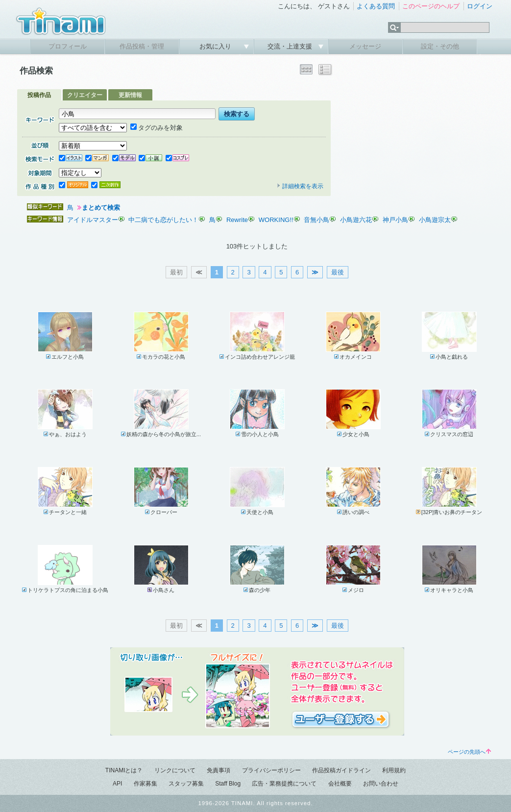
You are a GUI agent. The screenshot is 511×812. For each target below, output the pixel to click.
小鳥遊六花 (356, 220)
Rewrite (237, 220)
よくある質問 (376, 6)
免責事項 (219, 770)
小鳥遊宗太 (435, 220)
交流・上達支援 (291, 46)
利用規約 (394, 770)
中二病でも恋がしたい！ (163, 220)
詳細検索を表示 (300, 186)
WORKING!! (276, 220)
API (117, 784)
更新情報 (130, 95)
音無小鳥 (316, 220)
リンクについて (175, 770)
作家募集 (146, 784)
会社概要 (340, 784)
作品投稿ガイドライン (341, 770)
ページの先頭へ (469, 752)
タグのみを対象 (157, 128)
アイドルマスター (93, 220)
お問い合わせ (381, 784)
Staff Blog (228, 784)
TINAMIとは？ (124, 770)
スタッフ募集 (186, 784)
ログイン (480, 6)
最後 (338, 272)
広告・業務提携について (284, 784)
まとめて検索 (101, 208)
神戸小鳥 (395, 220)
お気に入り (216, 46)
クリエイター (85, 95)
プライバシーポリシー (271, 770)
